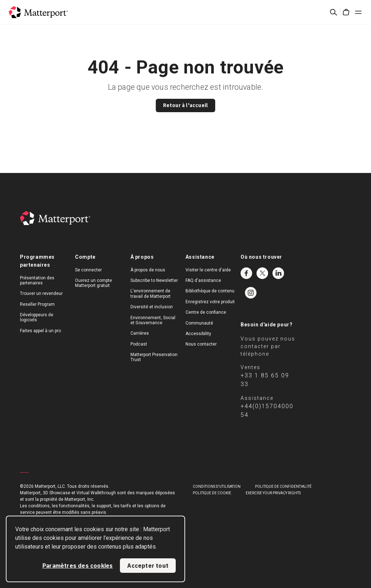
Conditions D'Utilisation (217, 487)
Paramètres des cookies (78, 566)
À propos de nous (148, 270)
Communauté (199, 323)
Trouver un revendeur (41, 293)
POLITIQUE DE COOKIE (212, 493)
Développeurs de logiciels (37, 317)
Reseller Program (37, 304)
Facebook (246, 273)
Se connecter (88, 270)
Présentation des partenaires (37, 280)
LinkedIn (278, 273)
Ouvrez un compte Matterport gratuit (93, 283)
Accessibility (198, 334)
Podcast (139, 344)
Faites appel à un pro (40, 331)
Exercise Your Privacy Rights (273, 493)
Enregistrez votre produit (210, 302)
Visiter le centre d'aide (208, 270)
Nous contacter (201, 344)
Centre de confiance (206, 312)
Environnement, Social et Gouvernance (153, 320)
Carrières (140, 333)
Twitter (262, 273)
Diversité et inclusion (152, 307)
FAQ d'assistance (203, 280)
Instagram (251, 293)
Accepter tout (148, 566)
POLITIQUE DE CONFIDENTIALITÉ (283, 487)
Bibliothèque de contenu (210, 291)
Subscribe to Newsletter (154, 280)
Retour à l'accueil (186, 105)
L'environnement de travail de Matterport (151, 293)
